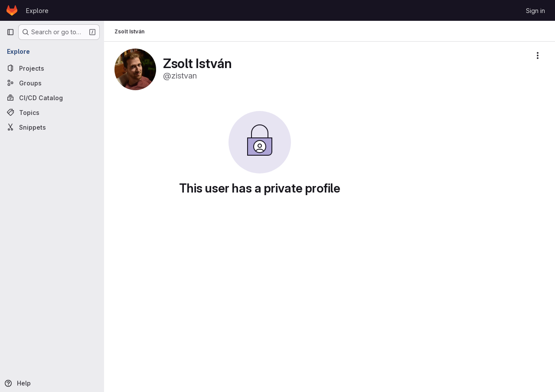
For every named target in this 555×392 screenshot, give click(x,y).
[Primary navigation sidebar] (10, 32)
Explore (37, 11)
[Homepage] (12, 10)
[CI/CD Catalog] (52, 98)
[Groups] (52, 83)
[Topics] (52, 112)
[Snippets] (52, 127)
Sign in (535, 11)
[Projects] (52, 68)
